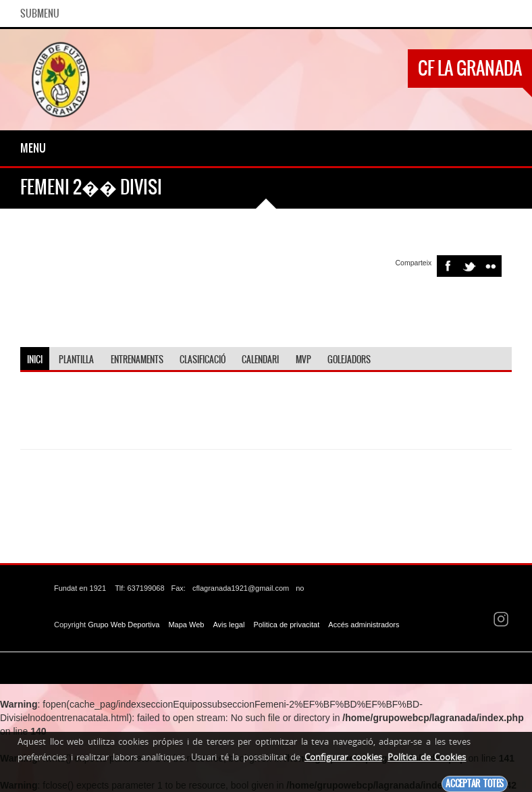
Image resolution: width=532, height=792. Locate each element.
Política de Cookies (427, 757)
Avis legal (229, 625)
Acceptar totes (475, 784)
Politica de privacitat (286, 625)
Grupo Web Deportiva (124, 625)
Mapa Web (186, 625)
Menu (33, 148)
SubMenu (40, 14)
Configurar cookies (343, 757)
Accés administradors (364, 625)
